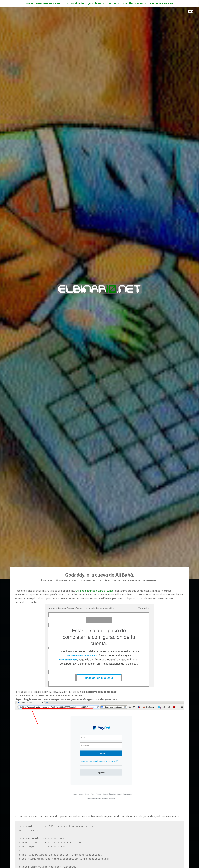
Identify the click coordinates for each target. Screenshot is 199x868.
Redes (138, 580)
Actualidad (115, 580)
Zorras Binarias (75, 3)
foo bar (48, 580)
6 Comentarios (92, 580)
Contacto (113, 3)
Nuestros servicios (48, 3)
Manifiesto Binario (134, 3)
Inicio (29, 3)
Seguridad (149, 580)
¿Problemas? (96, 3)
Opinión (129, 580)
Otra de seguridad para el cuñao (95, 591)
